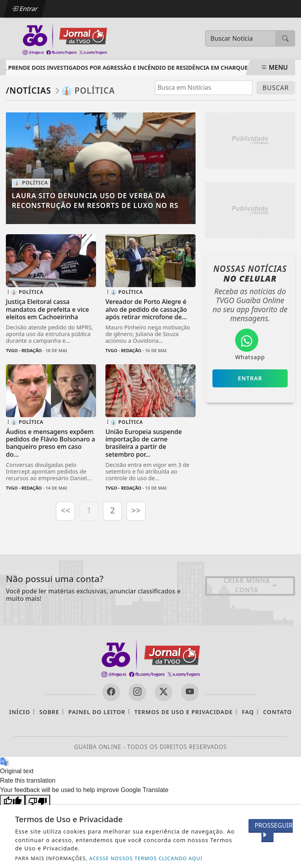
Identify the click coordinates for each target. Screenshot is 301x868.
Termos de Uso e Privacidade (184, 712)
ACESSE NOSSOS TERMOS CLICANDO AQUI (146, 858)
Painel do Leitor (97, 712)
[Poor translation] (38, 801)
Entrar (25, 9)
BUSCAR (276, 88)
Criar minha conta (251, 585)
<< (65, 510)
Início (20, 712)
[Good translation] (13, 801)
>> (136, 510)
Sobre (49, 712)
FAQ (248, 712)
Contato (277, 712)
